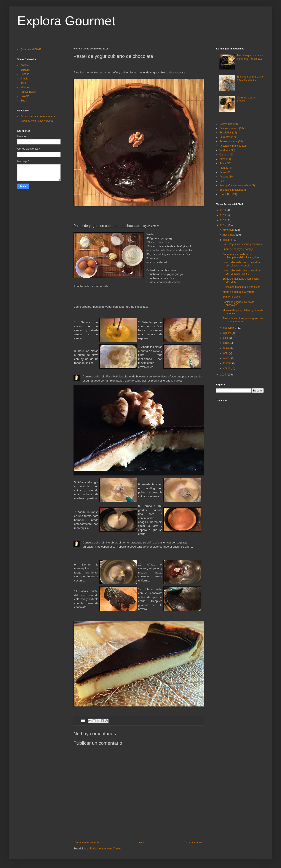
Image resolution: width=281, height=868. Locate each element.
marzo (227, 358)
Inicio (142, 842)
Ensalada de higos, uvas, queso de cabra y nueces (243, 320)
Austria (25, 65)
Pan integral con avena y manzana (243, 244)
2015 (224, 225)
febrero (228, 363)
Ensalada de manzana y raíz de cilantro (250, 78)
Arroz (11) (225, 159)
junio (226, 343)
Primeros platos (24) (231, 141)
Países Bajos (28, 92)
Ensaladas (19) (228, 133)
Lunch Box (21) (228, 194)
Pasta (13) (225, 163)
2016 (224, 220)
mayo (227, 348)
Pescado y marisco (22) (233, 146)
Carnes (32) (226, 155)
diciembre (229, 230)
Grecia (24, 79)
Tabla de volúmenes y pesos (37, 121)
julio (226, 338)
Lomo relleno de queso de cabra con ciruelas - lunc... (241, 272)
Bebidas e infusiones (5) (233, 190)
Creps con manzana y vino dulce (241, 287)
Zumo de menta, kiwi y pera (239, 292)
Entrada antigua (193, 842)
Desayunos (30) (229, 124)
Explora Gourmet (66, 21)
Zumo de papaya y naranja (238, 249)
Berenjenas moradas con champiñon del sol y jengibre (241, 256)
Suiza (24, 101)
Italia (23, 83)
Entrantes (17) (228, 137)
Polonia (25, 96)
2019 (224, 210)
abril (226, 353)
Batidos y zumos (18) (232, 128)
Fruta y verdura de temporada (38, 116)
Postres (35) (226, 177)
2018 (224, 215)
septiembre (230, 328)
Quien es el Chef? (31, 49)
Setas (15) (225, 172)
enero (227, 368)
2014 (224, 375)
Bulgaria (25, 70)
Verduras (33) (227, 150)
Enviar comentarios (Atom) (105, 849)
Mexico (25, 87)
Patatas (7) (226, 168)
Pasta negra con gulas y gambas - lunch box (250, 57)
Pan (222, 181)
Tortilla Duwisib (231, 297)
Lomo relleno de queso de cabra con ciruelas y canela (241, 264)
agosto (228, 333)
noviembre (230, 235)
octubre (228, 240)
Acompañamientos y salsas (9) (237, 185)
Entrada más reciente (87, 842)
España (25, 74)
